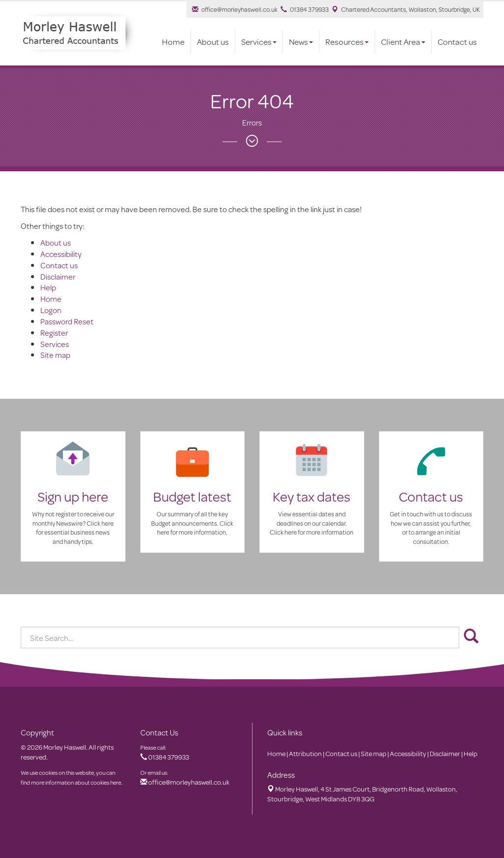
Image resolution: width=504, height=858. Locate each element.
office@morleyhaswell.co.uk (235, 9)
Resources (347, 42)
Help (48, 287)
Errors (252, 122)
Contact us (457, 42)
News (301, 42)
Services (259, 42)
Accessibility (61, 254)
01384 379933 (305, 9)
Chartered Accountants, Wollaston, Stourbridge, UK (406, 9)
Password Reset (67, 321)
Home (173, 42)
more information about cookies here (76, 782)
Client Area (403, 42)
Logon (51, 310)
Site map (55, 355)
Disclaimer (58, 276)
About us (213, 42)
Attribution (305, 754)
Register (54, 333)
